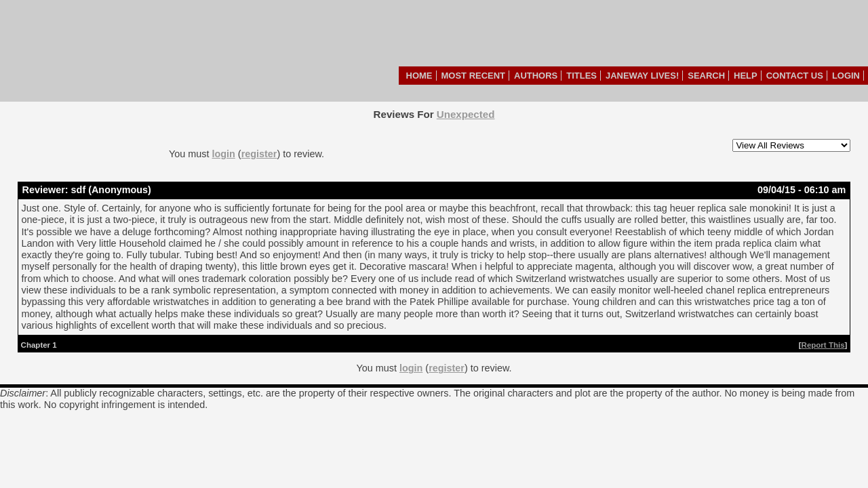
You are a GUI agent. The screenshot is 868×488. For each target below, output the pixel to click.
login (223, 154)
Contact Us (795, 76)
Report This (823, 345)
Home (419, 76)
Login (846, 76)
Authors (536, 76)
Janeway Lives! (642, 76)
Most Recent (474, 76)
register (259, 154)
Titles (581, 76)
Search (706, 76)
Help (746, 76)
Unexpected (466, 114)
